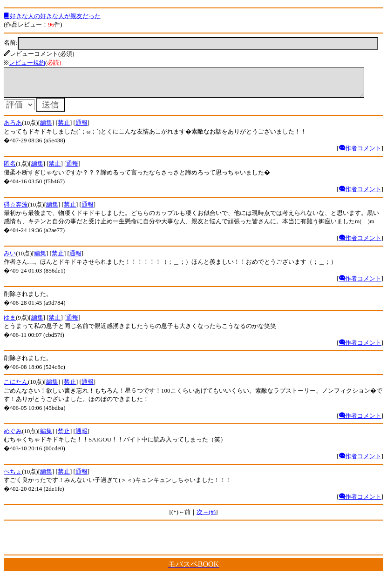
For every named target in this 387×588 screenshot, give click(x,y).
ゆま (10, 323)
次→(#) (206, 518)
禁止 (64, 128)
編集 (46, 128)
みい (10, 259)
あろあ (13, 128)
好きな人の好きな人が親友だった (52, 16)
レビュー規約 (27, 63)
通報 (81, 128)
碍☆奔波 (16, 210)
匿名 (10, 169)
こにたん (16, 387)
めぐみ (13, 437)
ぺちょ (13, 477)
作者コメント (360, 154)
